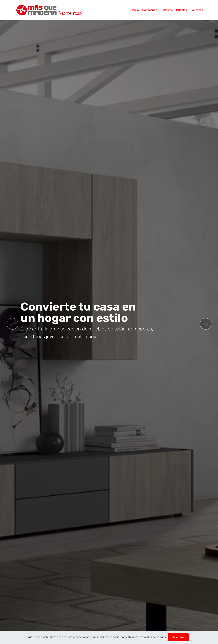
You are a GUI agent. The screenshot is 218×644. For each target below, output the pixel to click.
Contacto (197, 10)
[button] (12, 324)
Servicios (167, 10)
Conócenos (150, 10)
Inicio (135, 10)
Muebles (182, 10)
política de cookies (154, 637)
